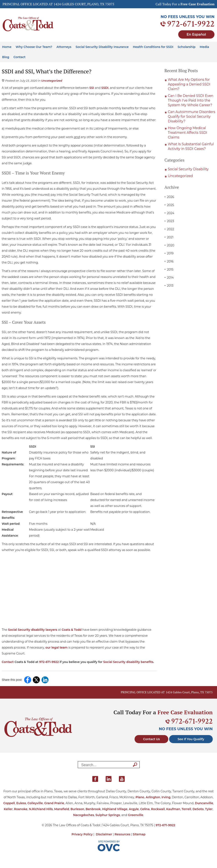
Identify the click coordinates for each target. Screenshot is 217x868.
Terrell (186, 809)
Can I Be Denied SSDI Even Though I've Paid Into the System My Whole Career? (191, 100)
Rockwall (158, 809)
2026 (169, 197)
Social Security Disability (188, 169)
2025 (169, 205)
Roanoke (21, 809)
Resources (122, 834)
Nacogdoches (84, 815)
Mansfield (62, 809)
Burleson (77, 809)
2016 (169, 261)
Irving (166, 797)
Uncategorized (52, 81)
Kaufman (173, 809)
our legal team (56, 648)
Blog (6, 57)
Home (7, 47)
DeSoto (198, 809)
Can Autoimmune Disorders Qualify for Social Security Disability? (192, 117)
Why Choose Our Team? (34, 47)
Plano (140, 797)
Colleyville (35, 803)
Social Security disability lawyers (33, 630)
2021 (169, 237)
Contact (19, 57)
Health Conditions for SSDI (153, 47)
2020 (169, 245)
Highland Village (115, 809)
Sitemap (139, 834)
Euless (21, 803)
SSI (92, 88)
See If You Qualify (191, 739)
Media (204, 47)
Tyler (209, 809)
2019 (169, 253)
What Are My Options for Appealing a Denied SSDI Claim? (189, 84)
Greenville (136, 815)
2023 (169, 221)
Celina (145, 809)
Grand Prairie (54, 803)
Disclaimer (104, 834)
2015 (169, 269)
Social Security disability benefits (128, 662)
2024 (169, 213)
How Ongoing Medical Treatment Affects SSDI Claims (188, 133)
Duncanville (204, 803)
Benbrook (93, 809)
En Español (196, 34)
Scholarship (186, 47)
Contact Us (151, 739)
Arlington (153, 797)
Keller (8, 809)
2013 (169, 285)
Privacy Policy (82, 834)
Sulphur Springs (108, 815)
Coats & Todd (72, 630)
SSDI (105, 88)
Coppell (9, 803)
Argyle (134, 809)
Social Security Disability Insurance (102, 47)
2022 (169, 229)
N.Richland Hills (41, 809)
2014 (169, 277)
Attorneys (64, 47)
